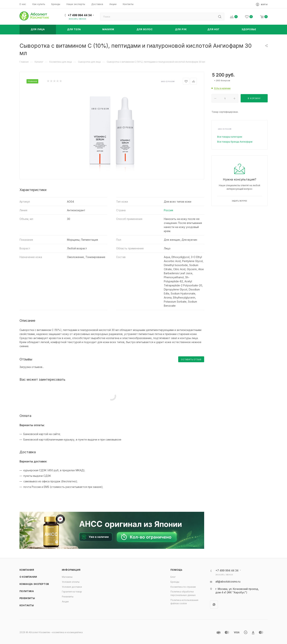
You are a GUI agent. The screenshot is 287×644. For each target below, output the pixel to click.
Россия (168, 210)
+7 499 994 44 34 (80, 15)
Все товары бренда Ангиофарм (235, 142)
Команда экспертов (34, 584)
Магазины (67, 577)
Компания (27, 570)
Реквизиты (27, 598)
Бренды (175, 582)
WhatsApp (214, 604)
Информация (71, 570)
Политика (27, 591)
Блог (173, 577)
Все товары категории (230, 137)
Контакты (27, 605)
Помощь (176, 570)
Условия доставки (72, 587)
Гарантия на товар (72, 592)
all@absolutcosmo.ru (228, 581)
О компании (28, 577)
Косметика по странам (183, 587)
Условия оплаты (71, 582)
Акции (65, 602)
